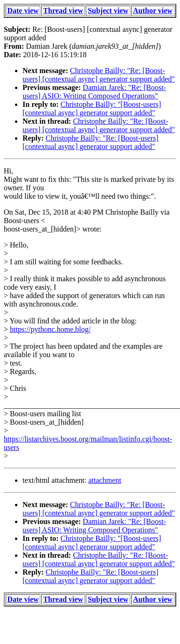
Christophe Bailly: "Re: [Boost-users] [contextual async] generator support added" (99, 75)
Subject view (108, 11)
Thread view (63, 11)
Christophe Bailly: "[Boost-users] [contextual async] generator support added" (92, 109)
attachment (105, 480)
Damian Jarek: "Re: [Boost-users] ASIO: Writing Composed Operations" (94, 92)
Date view (23, 11)
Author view (153, 11)
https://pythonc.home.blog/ (50, 329)
